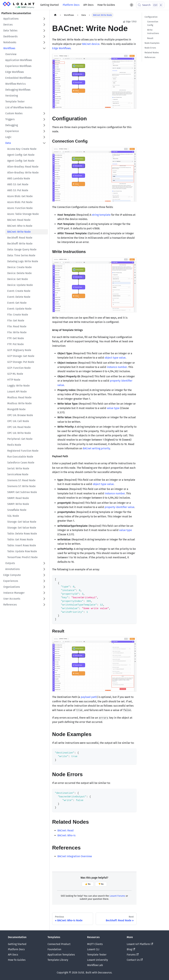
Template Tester (97, 955)
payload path (89, 697)
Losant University (98, 960)
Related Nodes (152, 53)
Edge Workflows (61, 48)
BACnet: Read (66, 830)
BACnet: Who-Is (66, 835)
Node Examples (152, 43)
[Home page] (55, 15)
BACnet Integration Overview (75, 856)
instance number (117, 367)
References (150, 57)
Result (150, 38)
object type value (115, 358)
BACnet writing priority (96, 448)
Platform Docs (71, 5)
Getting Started (50, 5)
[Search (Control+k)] (150, 5)
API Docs (88, 5)
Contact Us (135, 960)
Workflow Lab (95, 965)
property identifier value (119, 507)
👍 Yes (88, 884)
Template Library (58, 960)
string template (101, 215)
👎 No (101, 884)
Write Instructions (153, 32)
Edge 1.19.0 (130, 22)
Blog (131, 949)
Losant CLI (93, 949)
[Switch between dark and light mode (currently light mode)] (132, 5)
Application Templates (61, 955)
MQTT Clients (95, 944)
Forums (133, 955)
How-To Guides (106, 5)
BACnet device (91, 44)
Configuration (151, 17)
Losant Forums (117, 896)
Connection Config (153, 23)
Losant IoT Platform (140, 944)
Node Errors (150, 48)
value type (113, 408)
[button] (25, 19)
